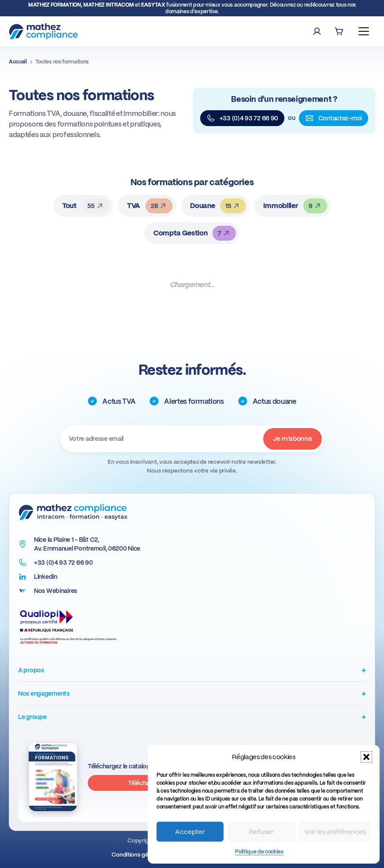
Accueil (18, 62)
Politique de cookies (259, 852)
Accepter (190, 832)
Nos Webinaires (56, 591)
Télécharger (144, 783)
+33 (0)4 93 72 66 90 (242, 118)
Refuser (261, 832)
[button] (366, 757)
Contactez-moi (334, 118)
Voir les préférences (335, 832)
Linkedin (46, 577)
